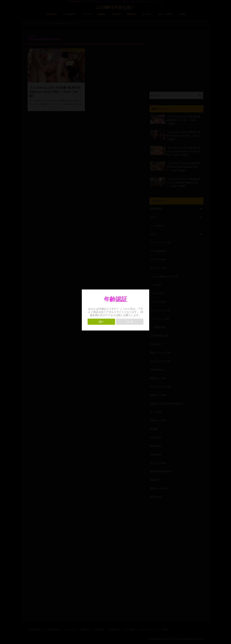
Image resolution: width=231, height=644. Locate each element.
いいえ (130, 322)
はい (101, 322)
